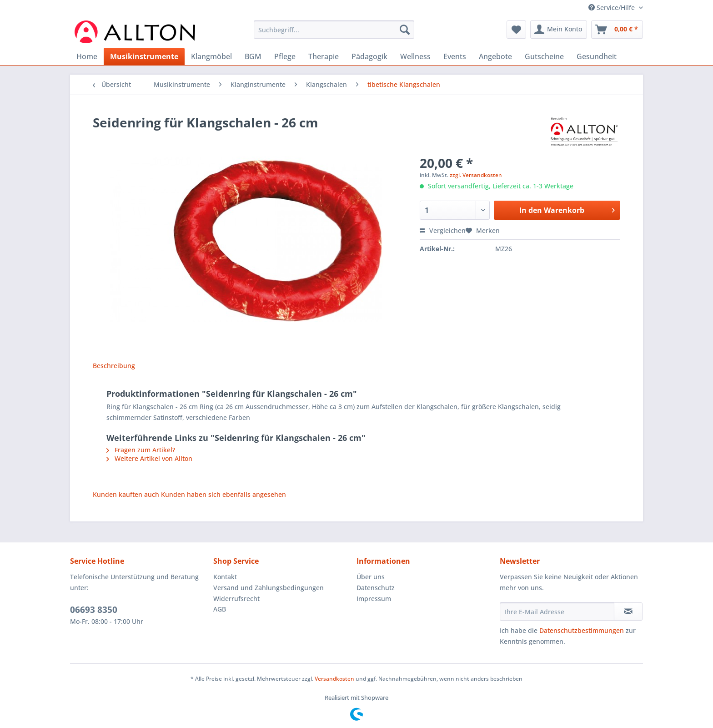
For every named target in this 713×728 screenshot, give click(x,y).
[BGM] (253, 56)
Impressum (374, 599)
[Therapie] (324, 56)
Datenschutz (376, 588)
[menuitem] (334, 34)
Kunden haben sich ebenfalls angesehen (223, 494)
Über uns (371, 577)
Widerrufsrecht (236, 599)
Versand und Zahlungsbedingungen (269, 588)
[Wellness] (415, 56)
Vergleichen (443, 230)
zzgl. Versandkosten (476, 175)
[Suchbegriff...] (334, 30)
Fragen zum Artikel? (141, 450)
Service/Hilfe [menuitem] (613, 8)
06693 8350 (94, 610)
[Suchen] (405, 30)
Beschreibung (114, 366)
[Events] (455, 56)
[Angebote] (495, 56)
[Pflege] (285, 56)
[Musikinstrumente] (144, 56)
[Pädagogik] (369, 56)
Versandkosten (334, 679)
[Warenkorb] (617, 30)
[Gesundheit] (597, 56)
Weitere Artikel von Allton (149, 458)
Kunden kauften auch (126, 494)
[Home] (87, 56)
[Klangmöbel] (211, 56)
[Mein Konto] (559, 30)
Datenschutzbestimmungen (582, 630)
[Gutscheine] (544, 56)
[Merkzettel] (516, 30)
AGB (220, 609)
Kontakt (225, 577)
